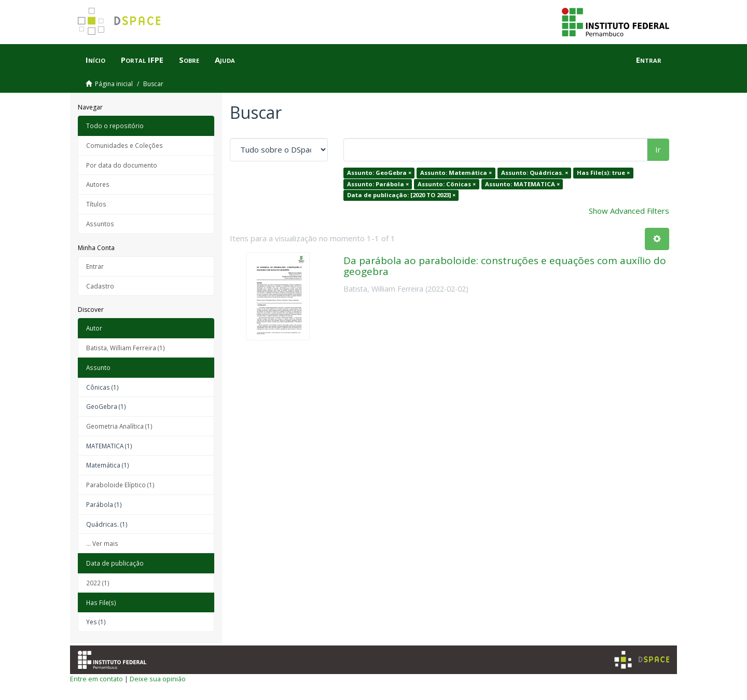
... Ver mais (102, 543)
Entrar (95, 266)
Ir (658, 149)
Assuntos (100, 224)
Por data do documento (122, 165)
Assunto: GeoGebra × (379, 173)
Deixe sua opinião (158, 679)
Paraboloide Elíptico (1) (120, 485)
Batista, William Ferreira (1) (126, 348)
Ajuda (225, 60)
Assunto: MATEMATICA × (522, 184)
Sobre (189, 60)
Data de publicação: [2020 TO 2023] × (401, 195)
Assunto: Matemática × (456, 173)
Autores (98, 184)
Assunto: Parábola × (378, 184)
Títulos (96, 204)
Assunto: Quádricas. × (535, 173)
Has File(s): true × (603, 173)
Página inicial (114, 84)
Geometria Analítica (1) (119, 426)
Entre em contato (96, 679)
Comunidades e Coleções (125, 145)
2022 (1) (98, 583)
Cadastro (100, 286)
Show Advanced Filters (629, 211)
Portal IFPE (142, 60)
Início (95, 60)
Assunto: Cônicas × (447, 184)
